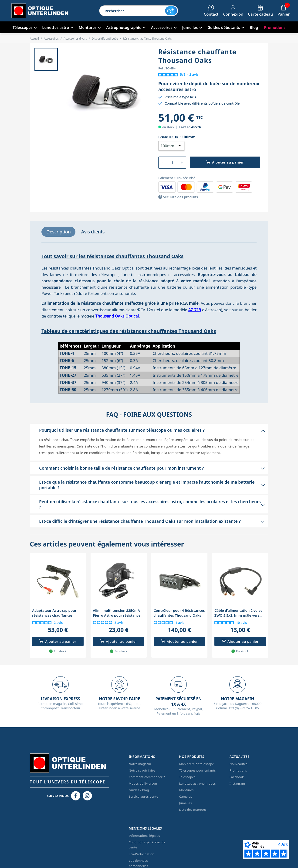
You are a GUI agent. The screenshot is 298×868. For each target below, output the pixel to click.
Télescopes (187, 777)
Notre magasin (140, 764)
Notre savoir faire (142, 770)
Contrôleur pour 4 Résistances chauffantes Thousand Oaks (179, 613)
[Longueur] (171, 146)
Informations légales (144, 836)
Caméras (186, 796)
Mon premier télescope (196, 764)
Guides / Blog (139, 790)
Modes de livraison (143, 783)
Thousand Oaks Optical (117, 316)
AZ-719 (195, 310)
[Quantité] (172, 163)
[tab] (58, 232)
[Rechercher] (132, 11)
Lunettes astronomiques (197, 783)
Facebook (237, 777)
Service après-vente (144, 796)
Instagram (237, 783)
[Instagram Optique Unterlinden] (87, 796)
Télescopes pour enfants (197, 770)
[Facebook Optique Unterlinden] (76, 796)
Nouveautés (239, 764)
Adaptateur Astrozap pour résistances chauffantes (54, 613)
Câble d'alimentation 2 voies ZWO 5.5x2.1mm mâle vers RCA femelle (238, 613)
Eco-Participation (142, 854)
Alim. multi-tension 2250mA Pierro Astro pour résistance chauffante (117, 613)
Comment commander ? (147, 777)
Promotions (238, 770)
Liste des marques (193, 810)
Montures (186, 790)
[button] (149, 430)
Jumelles (185, 803)
